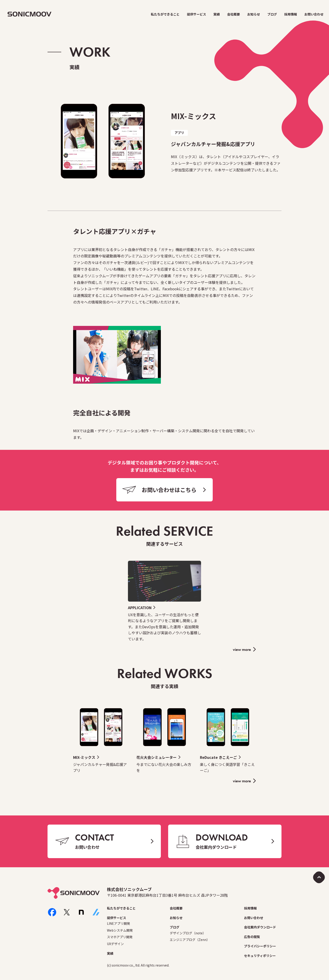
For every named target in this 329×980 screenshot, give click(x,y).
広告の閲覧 (252, 937)
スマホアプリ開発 (120, 937)
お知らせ (254, 14)
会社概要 (233, 14)
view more (242, 649)
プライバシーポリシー (260, 946)
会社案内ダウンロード (260, 927)
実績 (217, 14)
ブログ (272, 14)
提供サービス (196, 14)
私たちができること (165, 14)
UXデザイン (115, 944)
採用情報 (291, 14)
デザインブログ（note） (188, 933)
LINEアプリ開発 (118, 923)
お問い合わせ (314, 14)
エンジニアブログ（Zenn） (190, 940)
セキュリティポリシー (260, 956)
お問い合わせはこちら (169, 490)
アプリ (179, 133)
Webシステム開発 (120, 930)
